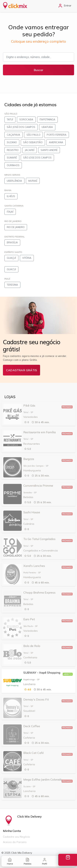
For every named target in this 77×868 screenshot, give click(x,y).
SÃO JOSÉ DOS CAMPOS (21, 127)
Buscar (38, 70)
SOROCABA (26, 119)
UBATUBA (47, 127)
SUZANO (12, 142)
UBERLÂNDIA (14, 181)
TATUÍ (10, 119)
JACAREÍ (30, 150)
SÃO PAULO (33, 135)
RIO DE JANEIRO (16, 227)
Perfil (44, 861)
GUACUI (11, 269)
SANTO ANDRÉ (49, 150)
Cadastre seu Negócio (16, 837)
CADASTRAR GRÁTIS (22, 370)
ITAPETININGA (47, 119)
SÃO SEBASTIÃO (33, 142)
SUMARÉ (12, 158)
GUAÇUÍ (11, 258)
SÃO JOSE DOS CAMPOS (37, 158)
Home (10, 861)
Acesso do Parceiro (15, 842)
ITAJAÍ (10, 212)
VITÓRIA (27, 258)
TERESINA (12, 285)
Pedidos (27, 861)
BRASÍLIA (12, 242)
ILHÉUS (11, 196)
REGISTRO (13, 150)
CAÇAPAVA (14, 135)
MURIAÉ (33, 181)
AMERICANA (56, 142)
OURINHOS (13, 165)
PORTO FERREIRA (57, 135)
